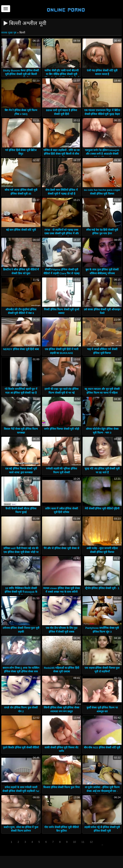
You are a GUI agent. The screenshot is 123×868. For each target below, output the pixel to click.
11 (83, 842)
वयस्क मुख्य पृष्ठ (9, 33)
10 (74, 842)
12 (91, 842)
